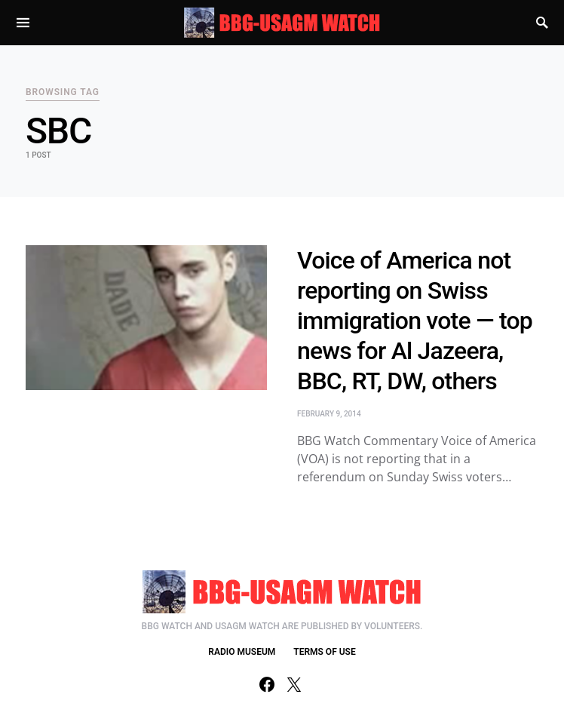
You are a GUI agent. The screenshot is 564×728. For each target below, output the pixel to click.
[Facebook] (267, 684)
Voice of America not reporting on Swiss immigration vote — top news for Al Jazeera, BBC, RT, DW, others (415, 321)
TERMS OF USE (324, 652)
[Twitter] (294, 684)
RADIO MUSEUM (242, 652)
